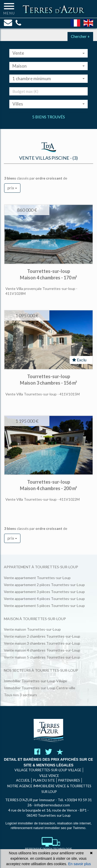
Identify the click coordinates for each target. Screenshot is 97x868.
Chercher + (80, 36)
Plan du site (44, 780)
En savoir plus (79, 864)
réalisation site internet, (74, 823)
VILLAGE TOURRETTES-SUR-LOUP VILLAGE (48, 770)
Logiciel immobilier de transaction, (31, 823)
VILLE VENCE (49, 776)
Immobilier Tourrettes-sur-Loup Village (35, 681)
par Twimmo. (77, 828)
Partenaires (69, 780)
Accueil (23, 780)
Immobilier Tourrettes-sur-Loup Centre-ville (40, 688)
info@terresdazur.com (52, 805)
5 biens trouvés (48, 117)
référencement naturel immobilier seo (39, 828)
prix (12, 188)
